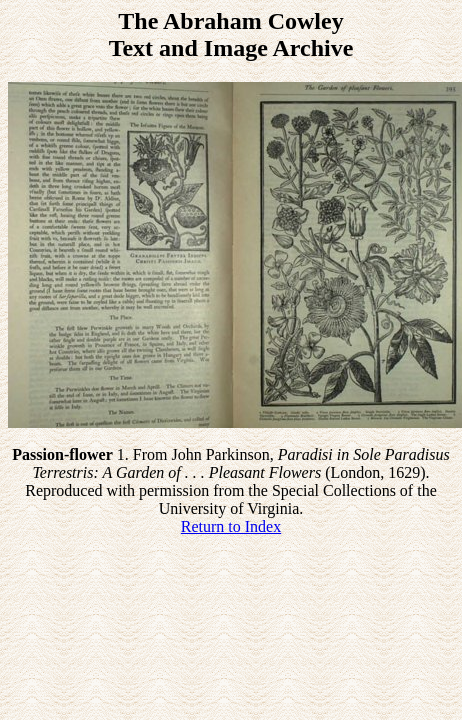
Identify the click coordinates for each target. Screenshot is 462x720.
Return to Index (231, 526)
